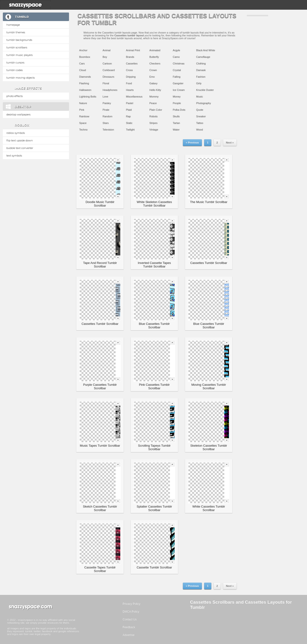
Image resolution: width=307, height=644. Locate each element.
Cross (129, 70)
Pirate (106, 110)
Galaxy (153, 83)
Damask (201, 70)
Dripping (131, 77)
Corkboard (109, 70)
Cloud (83, 70)
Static (129, 123)
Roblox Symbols (16, 133)
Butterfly (154, 57)
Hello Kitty (155, 90)
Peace (153, 103)
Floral (106, 83)
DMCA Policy (131, 612)
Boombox (85, 57)
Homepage (13, 25)
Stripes (153, 123)
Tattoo (200, 123)
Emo (152, 77)
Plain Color (156, 110)
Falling (177, 77)
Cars (82, 64)
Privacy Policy (132, 604)
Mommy (154, 97)
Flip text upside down (20, 140)
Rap (128, 116)
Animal (107, 50)
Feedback (129, 627)
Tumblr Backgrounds (19, 40)
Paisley (107, 103)
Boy (105, 57)
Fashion (201, 77)
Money (177, 97)
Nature (83, 103)
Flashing (84, 83)
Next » (230, 143)
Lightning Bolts (88, 97)
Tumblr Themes (16, 32)
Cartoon (107, 64)
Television (108, 130)
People (177, 103)
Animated (155, 50)
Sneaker (201, 116)
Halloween (85, 90)
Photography (203, 103)
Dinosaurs (108, 77)
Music (200, 97)
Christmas (179, 64)
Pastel (130, 103)
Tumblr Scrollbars (17, 47)
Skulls (176, 116)
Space (83, 123)
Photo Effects (15, 96)
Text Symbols (14, 156)
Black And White (206, 50)
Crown (153, 70)
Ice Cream (179, 90)
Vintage (154, 130)
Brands (130, 57)
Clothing (201, 64)
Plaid (129, 110)
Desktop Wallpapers (18, 114)
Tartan (176, 123)
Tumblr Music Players (19, 55)
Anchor (83, 50)
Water (176, 130)
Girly (199, 83)
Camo (176, 57)
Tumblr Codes (15, 70)
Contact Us (130, 619)
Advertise (129, 635)
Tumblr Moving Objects (21, 78)
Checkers (155, 64)
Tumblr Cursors (15, 63)
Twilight (130, 130)
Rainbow (84, 116)
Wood (200, 130)
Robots (153, 116)
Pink (82, 110)
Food (129, 83)
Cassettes (132, 64)
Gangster (178, 83)
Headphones (110, 90)
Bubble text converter (20, 148)
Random (108, 116)
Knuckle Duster (205, 90)
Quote (200, 110)
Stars (106, 123)
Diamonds (85, 77)
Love (105, 97)
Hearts (130, 90)
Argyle (176, 50)
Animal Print (133, 50)
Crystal (177, 70)
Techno (83, 130)
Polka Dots (179, 110)
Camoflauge (203, 57)
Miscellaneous (134, 97)
